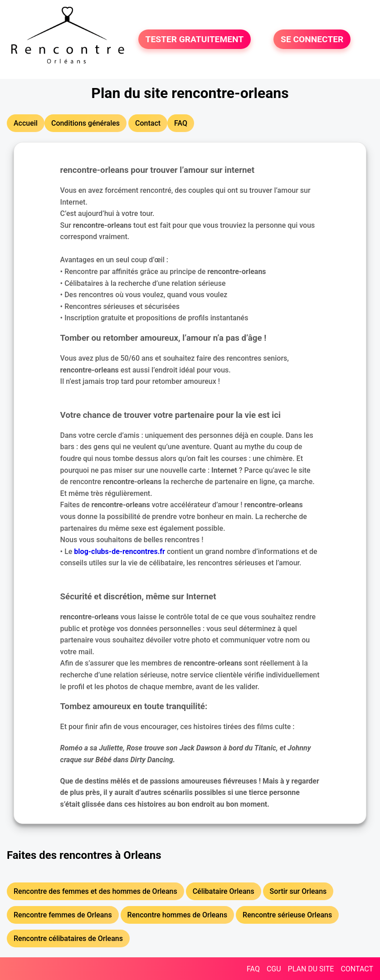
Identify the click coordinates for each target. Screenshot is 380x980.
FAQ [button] (181, 123)
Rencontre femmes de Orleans (63, 915)
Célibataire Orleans (224, 891)
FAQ (253, 969)
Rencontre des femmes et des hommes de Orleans (95, 891)
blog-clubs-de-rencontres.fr (119, 551)
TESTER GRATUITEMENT (195, 39)
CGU (274, 969)
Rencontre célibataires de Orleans (68, 938)
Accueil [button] (26, 123)
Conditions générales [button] (85, 123)
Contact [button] (148, 123)
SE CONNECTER (312, 39)
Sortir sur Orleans (298, 891)
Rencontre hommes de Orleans (178, 915)
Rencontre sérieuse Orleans (287, 915)
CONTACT (357, 969)
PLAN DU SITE (311, 969)
